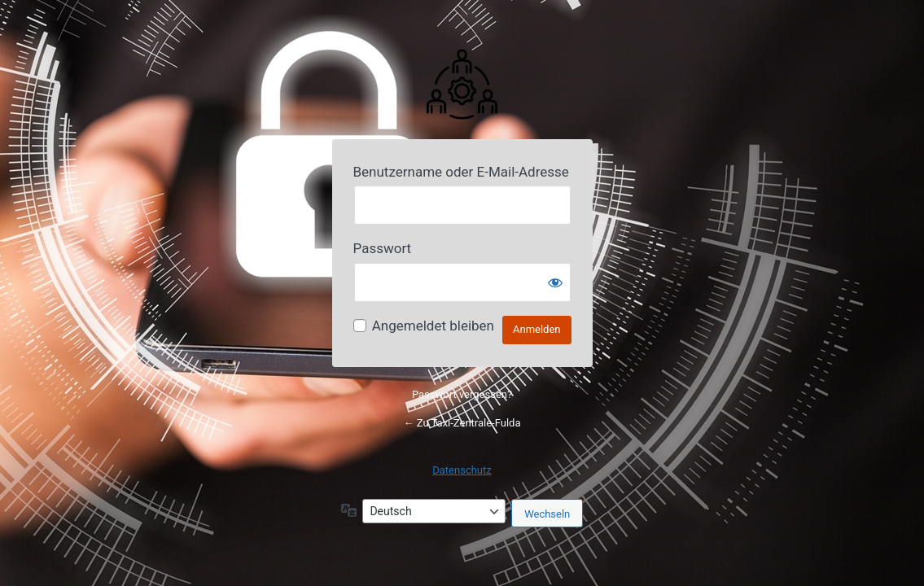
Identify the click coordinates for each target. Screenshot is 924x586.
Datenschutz (462, 470)
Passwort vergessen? (462, 394)
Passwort (383, 248)
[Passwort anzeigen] (555, 282)
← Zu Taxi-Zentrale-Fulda (462, 423)
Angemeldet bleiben (433, 326)
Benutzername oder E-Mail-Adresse (461, 172)
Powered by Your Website (462, 83)
